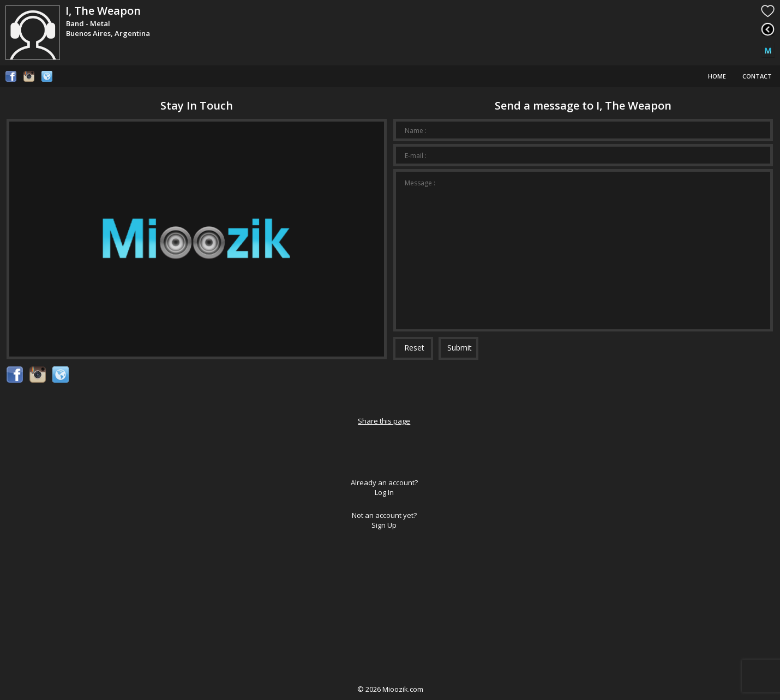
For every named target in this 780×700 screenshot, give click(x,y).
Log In (384, 492)
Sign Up (384, 525)
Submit (460, 348)
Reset (414, 348)
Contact (757, 76)
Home (717, 76)
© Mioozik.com (390, 689)
